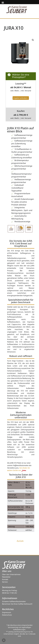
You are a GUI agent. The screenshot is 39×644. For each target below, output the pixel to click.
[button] (4, 640)
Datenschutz (7, 615)
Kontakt (5, 579)
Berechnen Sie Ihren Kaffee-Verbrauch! (17, 604)
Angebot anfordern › (21, 98)
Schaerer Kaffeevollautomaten (14, 601)
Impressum (7, 612)
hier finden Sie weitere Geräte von (18, 469)
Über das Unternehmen (11, 574)
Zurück (20, 541)
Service (5, 582)
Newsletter (6, 577)
